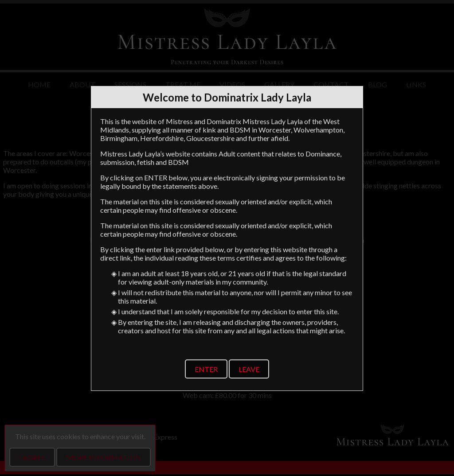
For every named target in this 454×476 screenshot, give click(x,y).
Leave (249, 369)
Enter (206, 369)
